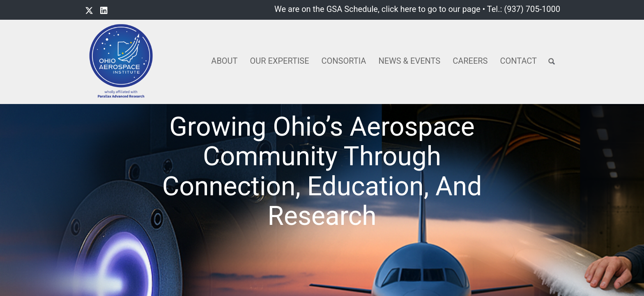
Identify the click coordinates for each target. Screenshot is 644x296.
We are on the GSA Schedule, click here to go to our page (377, 9)
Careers (470, 61)
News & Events (409, 61)
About (224, 61)
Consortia (344, 61)
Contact (518, 61)
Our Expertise (280, 61)
